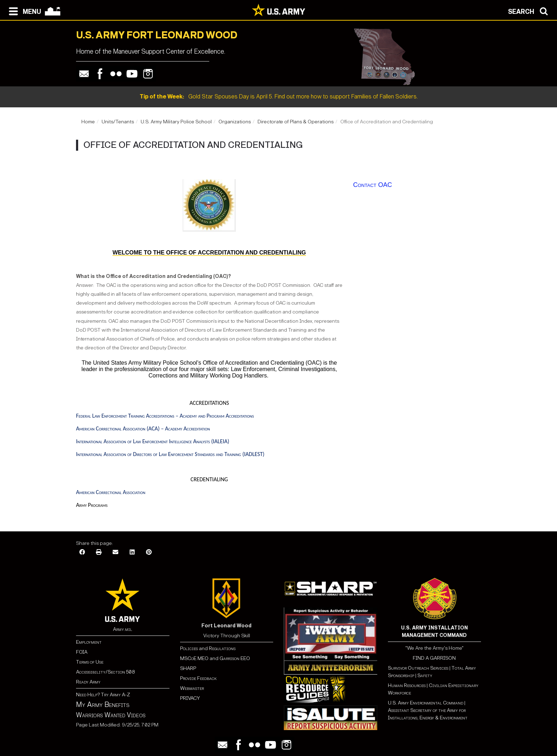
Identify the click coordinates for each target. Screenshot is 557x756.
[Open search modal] (530, 11)
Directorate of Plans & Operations (296, 122)
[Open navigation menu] (23, 11)
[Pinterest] (149, 553)
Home (88, 122)
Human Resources (407, 685)
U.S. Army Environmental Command (426, 703)
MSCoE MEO (194, 658)
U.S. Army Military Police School (176, 122)
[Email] (115, 553)
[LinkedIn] (132, 553)
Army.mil (123, 629)
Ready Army (88, 682)
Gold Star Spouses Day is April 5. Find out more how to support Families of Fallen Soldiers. (279, 96)
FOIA (82, 652)
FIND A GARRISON (434, 658)
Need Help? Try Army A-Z (103, 695)
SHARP (188, 668)
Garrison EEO (235, 658)
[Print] (99, 553)
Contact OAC (372, 185)
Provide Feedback (198, 678)
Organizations (235, 122)
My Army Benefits (103, 704)
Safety (425, 675)
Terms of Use (90, 662)
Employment (89, 642)
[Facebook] (82, 553)
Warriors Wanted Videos (111, 715)
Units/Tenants (118, 122)
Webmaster (192, 688)
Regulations (222, 648)
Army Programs (92, 505)
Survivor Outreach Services (418, 668)
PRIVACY (190, 698)
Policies (190, 648)
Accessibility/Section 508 (105, 672)
